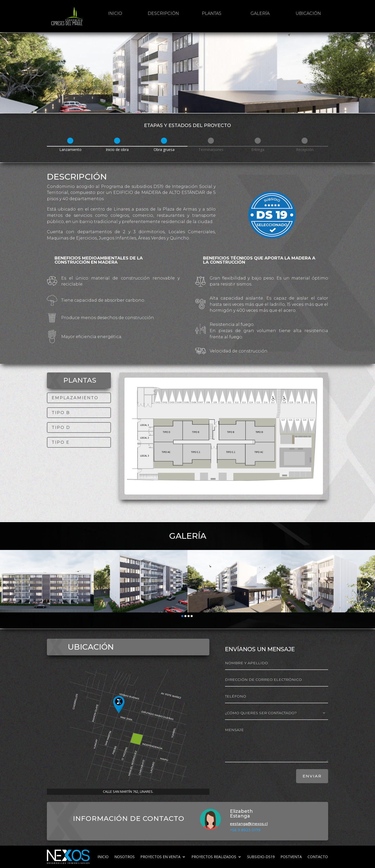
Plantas (212, 13)
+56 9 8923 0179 (245, 830)
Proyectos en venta (160, 857)
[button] (7, 584)
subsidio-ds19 (261, 857)
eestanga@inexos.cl (249, 824)
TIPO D (61, 427)
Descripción (163, 13)
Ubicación (308, 13)
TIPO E (61, 442)
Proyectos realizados (214, 857)
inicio (115, 13)
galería (260, 13)
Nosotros (124, 857)
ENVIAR (312, 776)
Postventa (291, 857)
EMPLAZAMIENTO (75, 398)
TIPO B (61, 413)
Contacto (318, 857)
